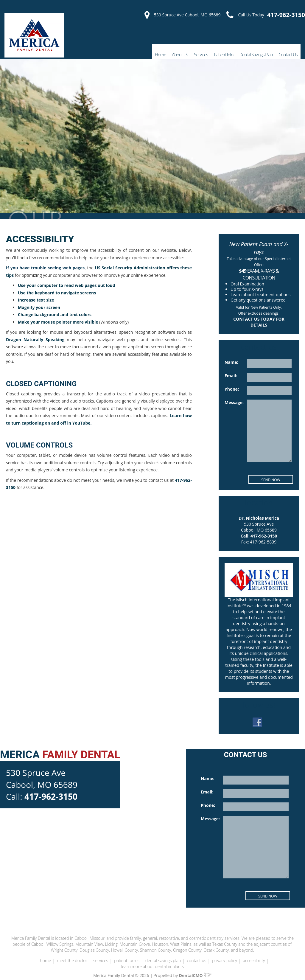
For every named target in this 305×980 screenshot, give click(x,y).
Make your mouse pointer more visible (56, 322)
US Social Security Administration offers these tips (141, 268)
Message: (234, 403)
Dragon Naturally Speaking (33, 340)
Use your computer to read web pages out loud (64, 285)
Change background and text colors (53, 315)
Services (200, 54)
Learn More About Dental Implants (152, 961)
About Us (178, 54)
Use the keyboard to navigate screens (55, 293)
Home (159, 54)
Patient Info (222, 54)
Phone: (232, 389)
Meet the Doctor (72, 955)
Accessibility (253, 955)
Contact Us (288, 54)
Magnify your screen (38, 307)
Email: (231, 376)
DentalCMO (193, 970)
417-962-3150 (286, 15)
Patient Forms (126, 955)
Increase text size (35, 300)
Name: (231, 362)
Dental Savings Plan (255, 54)
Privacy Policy (223, 955)
